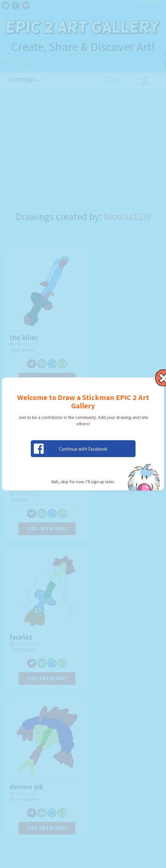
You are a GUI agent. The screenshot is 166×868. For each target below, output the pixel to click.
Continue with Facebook (69, 449)
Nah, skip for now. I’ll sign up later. (83, 482)
